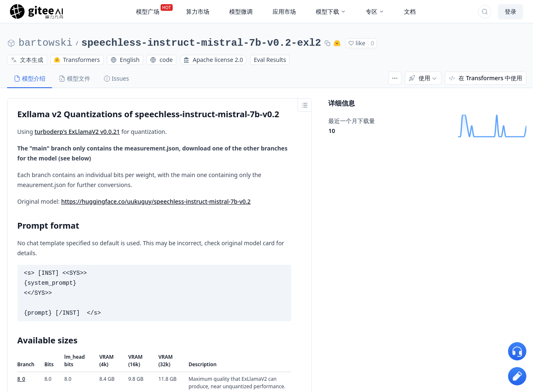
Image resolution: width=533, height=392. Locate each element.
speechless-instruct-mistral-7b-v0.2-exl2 (201, 43)
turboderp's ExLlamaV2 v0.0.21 (77, 132)
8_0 (21, 379)
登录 (511, 11)
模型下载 (331, 11)
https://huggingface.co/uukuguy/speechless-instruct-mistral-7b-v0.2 (156, 201)
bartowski (46, 43)
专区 (375, 11)
